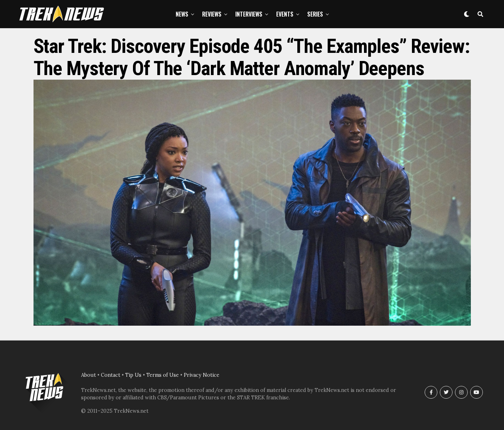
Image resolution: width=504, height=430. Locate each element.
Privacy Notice (202, 375)
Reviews (212, 14)
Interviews (249, 14)
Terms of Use (163, 375)
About (89, 375)
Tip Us (133, 375)
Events (285, 14)
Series (315, 14)
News (182, 14)
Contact (111, 375)
